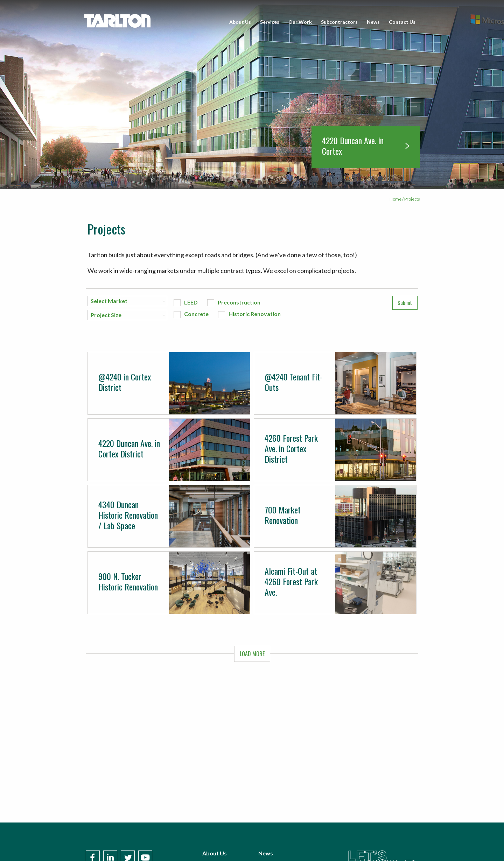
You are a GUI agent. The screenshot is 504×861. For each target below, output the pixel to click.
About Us (240, 22)
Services (270, 22)
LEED (191, 302)
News (373, 22)
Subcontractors (339, 22)
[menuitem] (240, 22)
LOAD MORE (252, 654)
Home (395, 199)
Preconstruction (239, 302)
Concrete (196, 314)
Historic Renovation (255, 314)
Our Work (300, 22)
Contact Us (402, 22)
